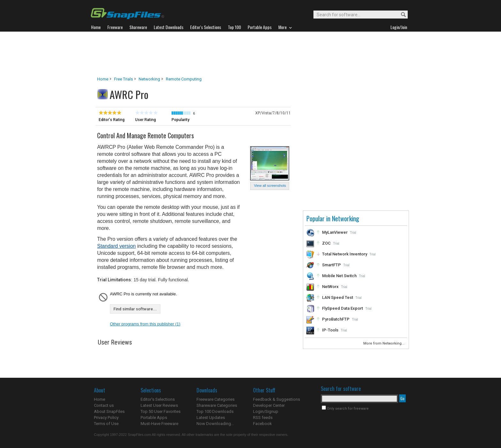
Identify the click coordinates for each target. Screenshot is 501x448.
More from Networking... (384, 343)
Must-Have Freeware (159, 424)
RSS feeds (263, 418)
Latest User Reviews (159, 405)
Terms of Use (106, 424)
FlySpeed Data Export (343, 308)
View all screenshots (270, 186)
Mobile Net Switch (339, 276)
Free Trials (123, 79)
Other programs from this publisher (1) (145, 324)
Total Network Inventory (345, 254)
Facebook (262, 424)
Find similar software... (135, 309)
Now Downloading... (215, 424)
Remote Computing (184, 79)
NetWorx (330, 287)
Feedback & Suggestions (277, 399)
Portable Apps (154, 418)
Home (103, 79)
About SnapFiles (109, 411)
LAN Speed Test (338, 297)
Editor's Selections (158, 399)
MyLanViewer (335, 232)
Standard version (116, 246)
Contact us (104, 405)
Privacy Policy (106, 418)
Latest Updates (211, 418)
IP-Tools (330, 330)
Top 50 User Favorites (161, 411)
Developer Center (269, 405)
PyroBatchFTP (336, 319)
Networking (149, 79)
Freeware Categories (216, 399)
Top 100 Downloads (215, 411)
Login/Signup (266, 411)
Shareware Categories (217, 405)
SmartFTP (331, 265)
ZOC (326, 243)
